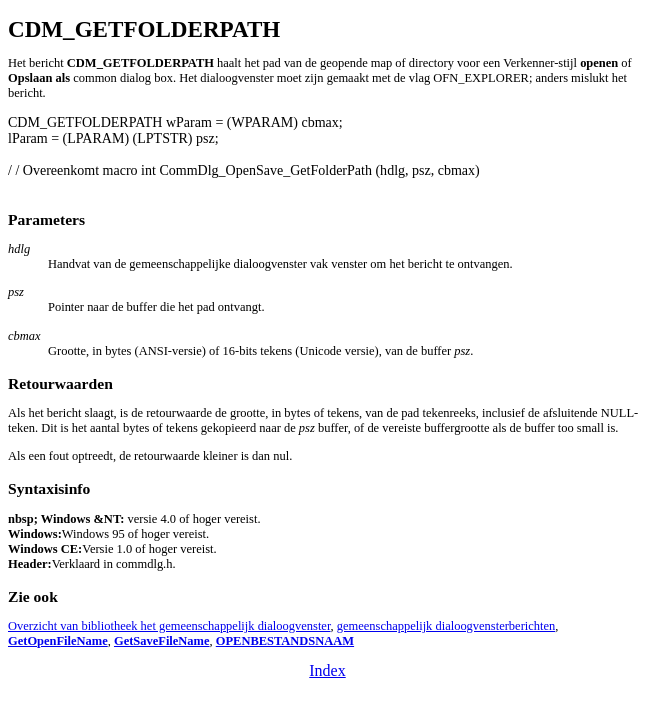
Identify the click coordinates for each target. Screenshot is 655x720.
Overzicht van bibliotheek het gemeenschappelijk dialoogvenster (169, 626)
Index (327, 670)
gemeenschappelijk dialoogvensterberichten (446, 626)
